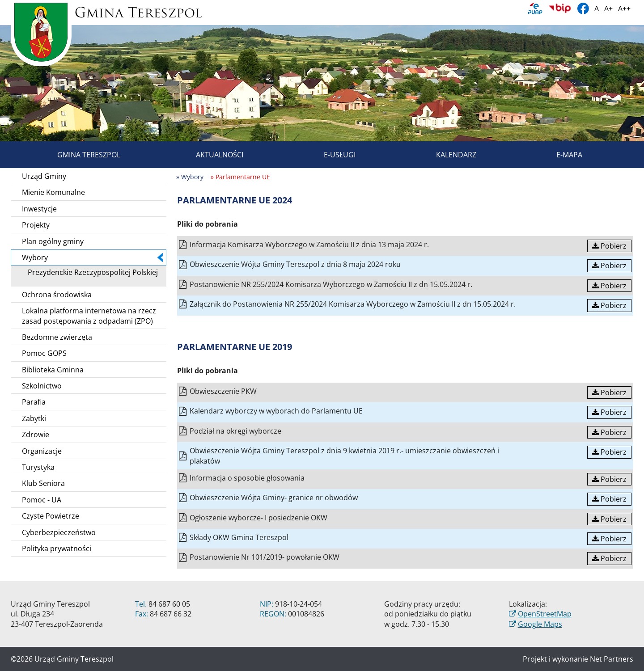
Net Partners (612, 659)
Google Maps (540, 624)
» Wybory (190, 177)
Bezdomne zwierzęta (57, 337)
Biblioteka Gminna (53, 370)
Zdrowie (36, 435)
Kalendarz (446, 155)
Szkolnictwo (42, 386)
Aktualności (209, 155)
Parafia (34, 402)
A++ (624, 8)
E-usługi (329, 155)
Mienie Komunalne (53, 192)
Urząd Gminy (44, 176)
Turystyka (38, 467)
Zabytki (34, 418)
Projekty (36, 225)
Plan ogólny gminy (53, 241)
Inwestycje (39, 209)
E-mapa (559, 155)
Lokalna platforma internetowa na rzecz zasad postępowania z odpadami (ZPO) (89, 316)
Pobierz (609, 246)
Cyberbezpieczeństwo (59, 532)
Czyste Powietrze (51, 516)
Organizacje (42, 451)
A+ (608, 8)
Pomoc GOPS (44, 353)
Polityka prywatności (57, 549)
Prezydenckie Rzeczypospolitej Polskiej (90, 272)
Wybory (92, 257)
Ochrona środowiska (57, 295)
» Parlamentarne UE (240, 177)
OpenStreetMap (545, 614)
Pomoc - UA (42, 500)
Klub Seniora (43, 483)
